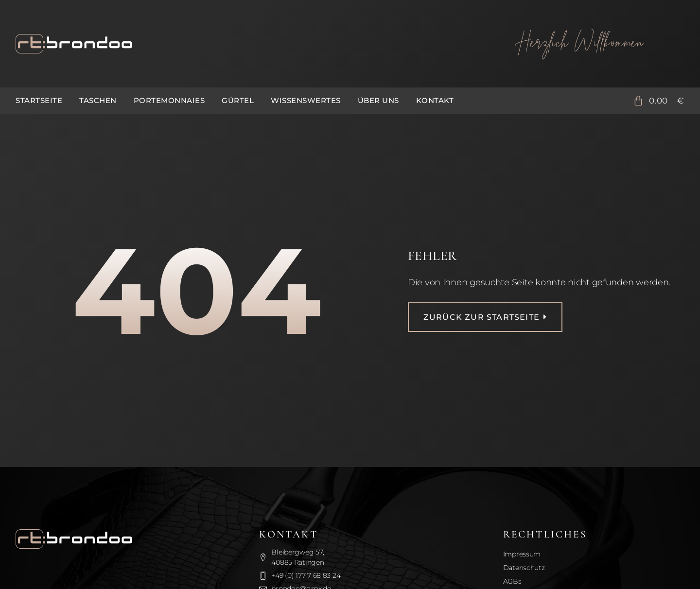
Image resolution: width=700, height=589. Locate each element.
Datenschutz (524, 568)
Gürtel (238, 100)
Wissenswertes (306, 100)
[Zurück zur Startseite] (243, 44)
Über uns (378, 100)
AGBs (512, 581)
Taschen (98, 100)
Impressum (522, 554)
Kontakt (435, 100)
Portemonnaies (169, 100)
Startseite (39, 100)
